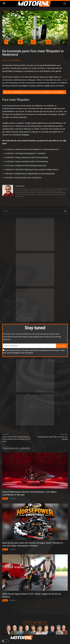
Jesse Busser (16, 60)
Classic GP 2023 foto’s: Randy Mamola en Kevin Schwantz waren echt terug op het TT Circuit (17, 439)
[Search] (65, 211)
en (64, 80)
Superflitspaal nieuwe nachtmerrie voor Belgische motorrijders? (38, 92)
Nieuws (5, 498)
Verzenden (62, 346)
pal (62, 80)
